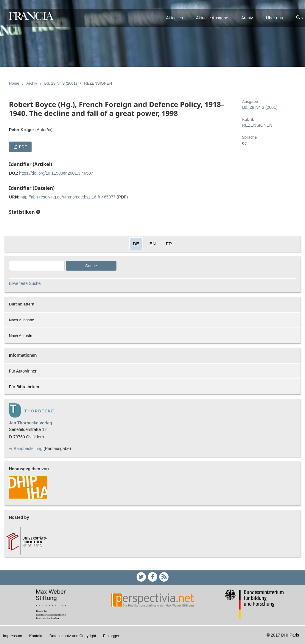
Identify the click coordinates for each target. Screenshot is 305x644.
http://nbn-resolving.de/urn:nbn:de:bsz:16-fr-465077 (68, 197)
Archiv (247, 18)
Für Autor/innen (23, 371)
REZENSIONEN (257, 125)
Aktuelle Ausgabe (212, 18)
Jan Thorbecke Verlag (31, 423)
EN (152, 244)
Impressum (13, 636)
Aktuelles (174, 18)
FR (169, 244)
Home (14, 83)
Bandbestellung (28, 449)
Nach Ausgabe (22, 320)
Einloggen (112, 636)
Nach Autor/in (21, 336)
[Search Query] (37, 266)
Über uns (274, 18)
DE (136, 244)
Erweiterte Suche (25, 283)
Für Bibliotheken (24, 387)
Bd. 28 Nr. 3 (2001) (61, 83)
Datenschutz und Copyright (73, 636)
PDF (22, 147)
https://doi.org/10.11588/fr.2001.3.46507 (56, 173)
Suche (91, 266)
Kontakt (36, 636)
